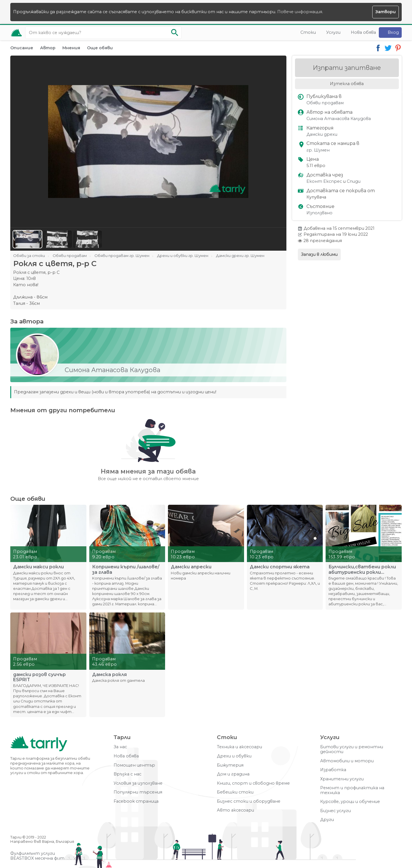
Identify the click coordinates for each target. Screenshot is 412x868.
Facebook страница (136, 801)
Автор (48, 48)
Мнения (71, 48)
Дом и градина (233, 774)
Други (327, 820)
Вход (393, 32)
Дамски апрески (191, 567)
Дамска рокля (109, 675)
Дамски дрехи (322, 134)
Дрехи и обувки (234, 756)
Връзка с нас (127, 774)
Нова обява (363, 32)
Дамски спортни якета (280, 567)
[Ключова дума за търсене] (103, 33)
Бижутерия (230, 765)
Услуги (333, 32)
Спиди (354, 181)
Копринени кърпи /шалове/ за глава (126, 569)
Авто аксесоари (235, 810)
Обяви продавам (325, 103)
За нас (120, 747)
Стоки (308, 32)
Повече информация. (300, 12)
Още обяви (100, 48)
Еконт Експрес (324, 181)
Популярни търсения (138, 792)
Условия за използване (138, 783)
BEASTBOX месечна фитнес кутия (49, 858)
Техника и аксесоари (239, 747)
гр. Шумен (318, 150)
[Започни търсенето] (175, 33)
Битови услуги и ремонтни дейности (352, 749)
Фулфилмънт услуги (33, 854)
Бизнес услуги (335, 811)
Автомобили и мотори (347, 761)
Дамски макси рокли (38, 567)
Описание (22, 48)
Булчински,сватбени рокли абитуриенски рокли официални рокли (362, 569)
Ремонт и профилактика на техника (352, 790)
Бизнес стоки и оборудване (249, 801)
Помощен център (134, 765)
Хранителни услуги (342, 779)
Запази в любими (319, 254)
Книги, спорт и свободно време (253, 783)
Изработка (333, 770)
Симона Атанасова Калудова (339, 119)
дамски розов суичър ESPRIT (39, 677)
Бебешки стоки (235, 792)
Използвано (319, 213)
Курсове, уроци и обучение (350, 802)
